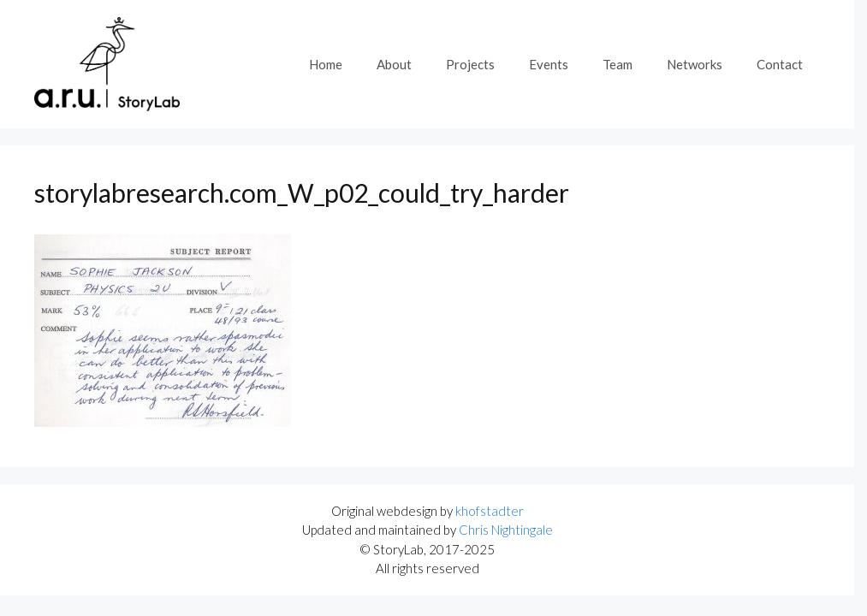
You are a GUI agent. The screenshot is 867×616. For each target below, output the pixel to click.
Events (549, 64)
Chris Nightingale (506, 530)
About (394, 64)
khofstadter (490, 511)
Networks (695, 64)
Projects (470, 64)
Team (618, 64)
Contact (780, 64)
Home (326, 64)
